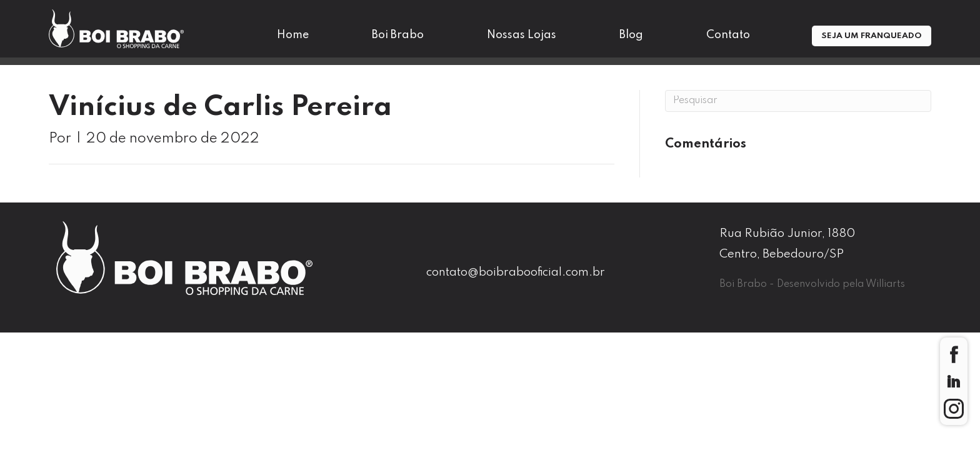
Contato (728, 35)
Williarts (885, 284)
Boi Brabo (398, 35)
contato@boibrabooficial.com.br (516, 272)
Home (293, 35)
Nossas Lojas (522, 35)
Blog (631, 35)
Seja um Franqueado (872, 36)
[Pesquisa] (798, 101)
